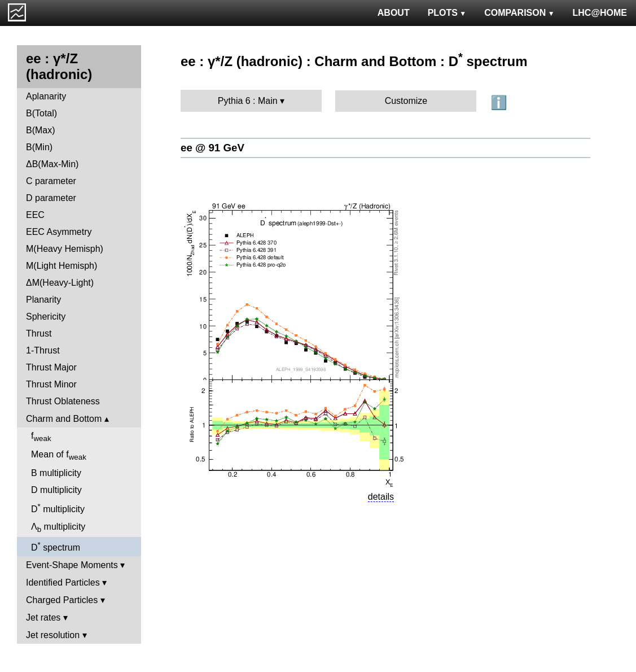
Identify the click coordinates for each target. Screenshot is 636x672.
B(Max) (41, 130)
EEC (35, 215)
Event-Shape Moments (72, 565)
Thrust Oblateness (63, 401)
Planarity (43, 300)
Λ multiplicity (58, 528)
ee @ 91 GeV (212, 148)
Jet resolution (53, 635)
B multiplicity (56, 473)
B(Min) (39, 147)
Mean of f (59, 455)
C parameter (51, 181)
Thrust (39, 333)
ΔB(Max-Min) (52, 164)
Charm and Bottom (64, 419)
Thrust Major (51, 367)
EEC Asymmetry (59, 232)
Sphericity (46, 317)
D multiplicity (56, 490)
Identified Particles (63, 582)
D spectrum (56, 546)
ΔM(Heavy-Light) (60, 283)
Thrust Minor (51, 384)
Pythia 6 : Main (248, 101)
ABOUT (394, 13)
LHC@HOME (600, 13)
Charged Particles (62, 600)
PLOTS (447, 13)
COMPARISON (519, 13)
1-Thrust (43, 350)
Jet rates (43, 618)
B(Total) (41, 113)
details (381, 497)
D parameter (51, 198)
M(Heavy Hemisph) (65, 249)
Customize (406, 101)
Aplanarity (46, 96)
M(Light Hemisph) (62, 266)
